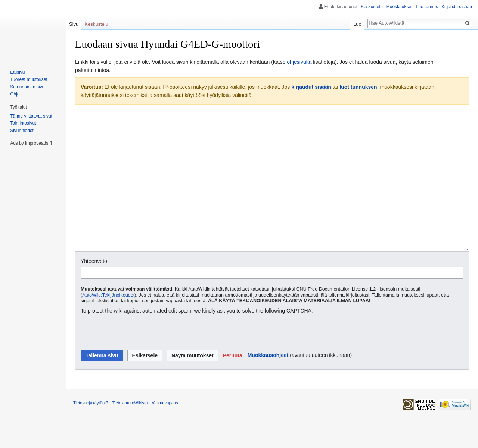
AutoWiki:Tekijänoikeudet (108, 323)
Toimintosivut (23, 123)
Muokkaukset (399, 7)
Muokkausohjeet (268, 383)
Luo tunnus (427, 7)
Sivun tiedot (22, 131)
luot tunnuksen (358, 87)
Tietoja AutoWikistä (130, 431)
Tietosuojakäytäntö (91, 431)
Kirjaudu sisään (457, 7)
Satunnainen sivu (27, 87)
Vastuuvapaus (165, 431)
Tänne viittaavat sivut (31, 116)
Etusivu (17, 72)
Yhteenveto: (95, 289)
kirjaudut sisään (311, 87)
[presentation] (137, 360)
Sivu (74, 24)
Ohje (15, 94)
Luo (357, 24)
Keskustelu (372, 7)
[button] (233, 383)
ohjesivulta (299, 62)
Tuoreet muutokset (29, 79)
